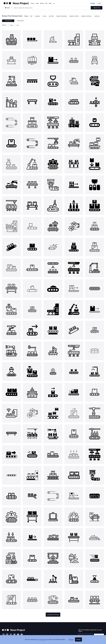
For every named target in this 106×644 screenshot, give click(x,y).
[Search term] (52, 8)
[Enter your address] (85, 634)
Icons (37, 3)
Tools (50, 3)
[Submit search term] (97, 8)
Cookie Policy (44, 641)
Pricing (93, 3)
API (46, 3)
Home (33, 3)
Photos (42, 3)
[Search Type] (8, 8)
